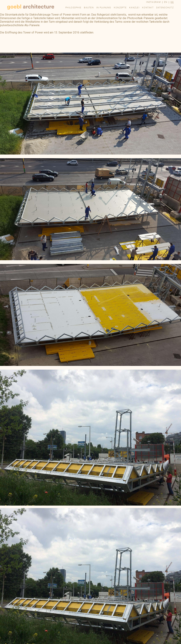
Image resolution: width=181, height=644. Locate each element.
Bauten (89, 8)
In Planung (104, 8)
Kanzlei (134, 8)
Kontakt (148, 8)
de (172, 2)
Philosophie (73, 8)
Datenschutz (165, 8)
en (166, 2)
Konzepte (120, 8)
